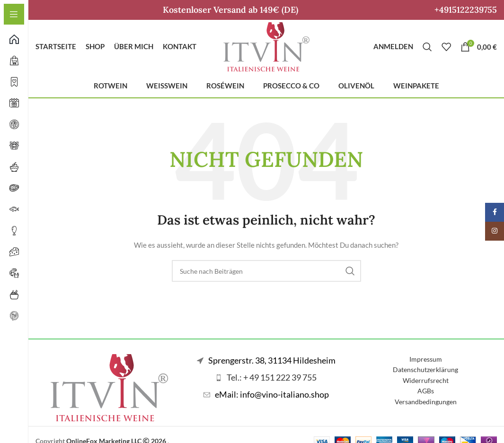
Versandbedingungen (426, 407)
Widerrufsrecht (426, 386)
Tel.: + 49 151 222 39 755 (272, 383)
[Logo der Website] (266, 48)
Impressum (426, 365)
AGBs (426, 396)
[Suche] (427, 50)
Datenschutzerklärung (425, 375)
